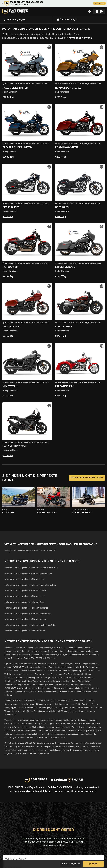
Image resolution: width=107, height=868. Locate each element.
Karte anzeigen (71, 864)
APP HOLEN (99, 3)
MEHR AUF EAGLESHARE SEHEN (87, 478)
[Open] (53, 19)
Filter (93, 864)
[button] (27, 72)
